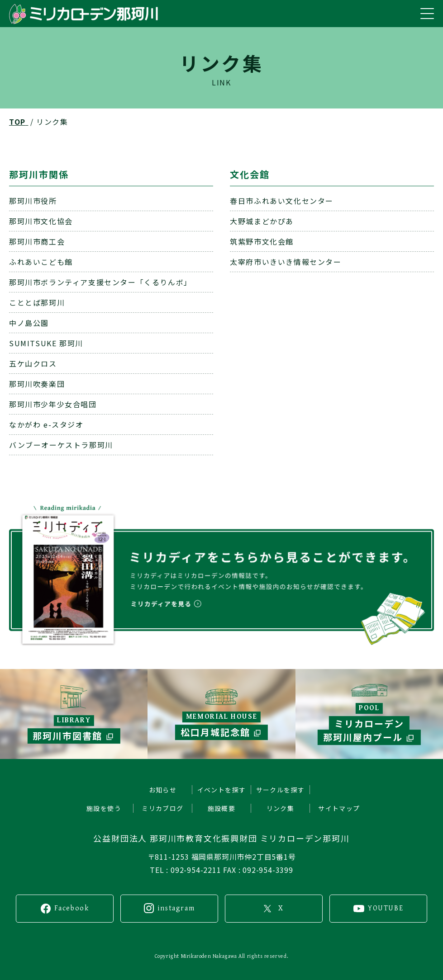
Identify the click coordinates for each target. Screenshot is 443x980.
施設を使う (104, 808)
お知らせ (163, 790)
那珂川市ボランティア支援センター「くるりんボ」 (100, 282)
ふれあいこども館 (41, 262)
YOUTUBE (386, 908)
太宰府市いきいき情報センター (286, 262)
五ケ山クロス (33, 363)
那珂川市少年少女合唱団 (53, 404)
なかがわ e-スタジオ (46, 424)
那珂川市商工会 (37, 241)
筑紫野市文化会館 (262, 241)
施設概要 (222, 808)
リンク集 (281, 808)
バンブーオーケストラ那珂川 (61, 445)
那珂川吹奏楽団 (37, 384)
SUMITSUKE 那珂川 (46, 343)
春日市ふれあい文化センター (282, 201)
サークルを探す (281, 790)
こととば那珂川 (37, 302)
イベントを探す (222, 790)
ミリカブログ (162, 808)
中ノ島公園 (29, 323)
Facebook (72, 908)
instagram (176, 908)
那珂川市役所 (33, 201)
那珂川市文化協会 (41, 221)
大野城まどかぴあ (262, 221)
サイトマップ (339, 808)
